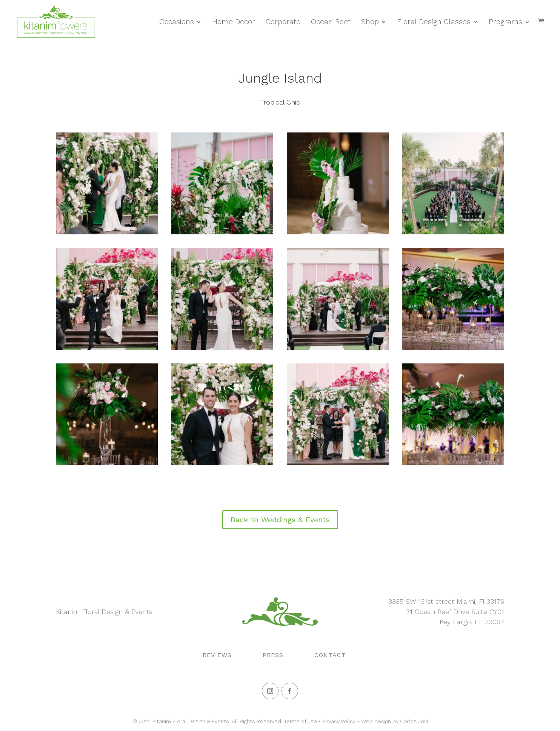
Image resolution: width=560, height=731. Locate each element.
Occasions (177, 22)
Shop (370, 22)
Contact (330, 655)
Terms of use (300, 721)
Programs (505, 22)
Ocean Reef (331, 22)
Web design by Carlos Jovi (395, 721)
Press (273, 655)
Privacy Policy (339, 721)
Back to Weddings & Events (280, 520)
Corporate (283, 22)
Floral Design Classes (434, 22)
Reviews (217, 655)
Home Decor (234, 22)
